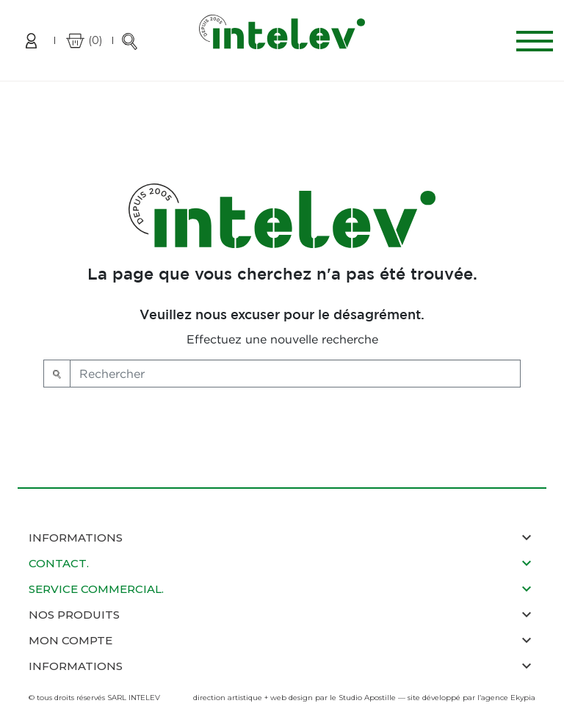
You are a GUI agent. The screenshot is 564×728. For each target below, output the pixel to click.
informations (76, 666)
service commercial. (96, 589)
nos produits (74, 615)
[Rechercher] (295, 374)
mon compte (70, 640)
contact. (59, 563)
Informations (76, 538)
